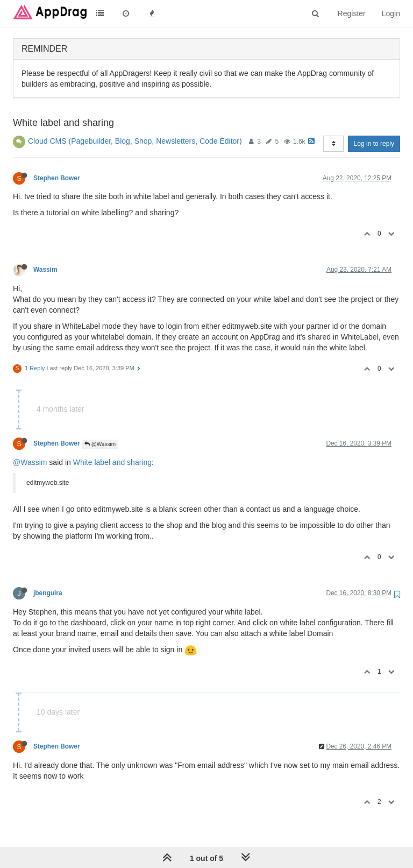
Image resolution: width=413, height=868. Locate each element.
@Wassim (100, 444)
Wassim (45, 270)
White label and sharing (112, 462)
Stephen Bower (57, 178)
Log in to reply (374, 144)
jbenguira (48, 593)
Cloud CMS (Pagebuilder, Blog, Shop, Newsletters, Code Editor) (135, 141)
